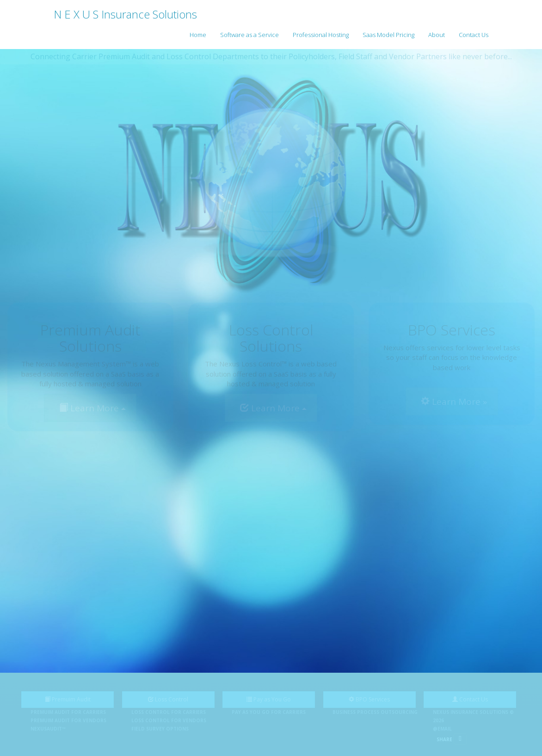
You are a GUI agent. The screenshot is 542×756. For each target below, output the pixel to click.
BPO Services (369, 699)
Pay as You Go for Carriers (269, 712)
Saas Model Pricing (388, 35)
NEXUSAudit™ (48, 729)
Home (198, 35)
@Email (442, 729)
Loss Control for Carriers (169, 712)
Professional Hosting (321, 35)
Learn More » (454, 402)
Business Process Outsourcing (375, 712)
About (437, 35)
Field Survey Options (160, 729)
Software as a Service (249, 35)
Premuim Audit (68, 699)
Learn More (92, 408)
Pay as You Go (269, 699)
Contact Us (474, 35)
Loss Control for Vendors (169, 720)
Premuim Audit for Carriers (68, 712)
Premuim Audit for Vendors (68, 720)
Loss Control (168, 699)
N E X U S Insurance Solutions (125, 14)
